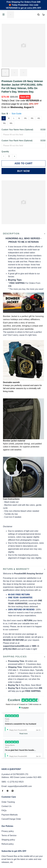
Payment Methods (10, 815)
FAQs (4, 810)
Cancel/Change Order (11, 819)
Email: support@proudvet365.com (17, 786)
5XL (4, 123)
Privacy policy (8, 831)
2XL (25, 118)
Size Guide (17, 114)
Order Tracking (8, 802)
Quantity (5, 152)
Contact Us (6, 806)
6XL (11, 123)
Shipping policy (8, 840)
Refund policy (8, 844)
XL (19, 118)
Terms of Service (9, 835)
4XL (39, 118)
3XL (32, 118)
